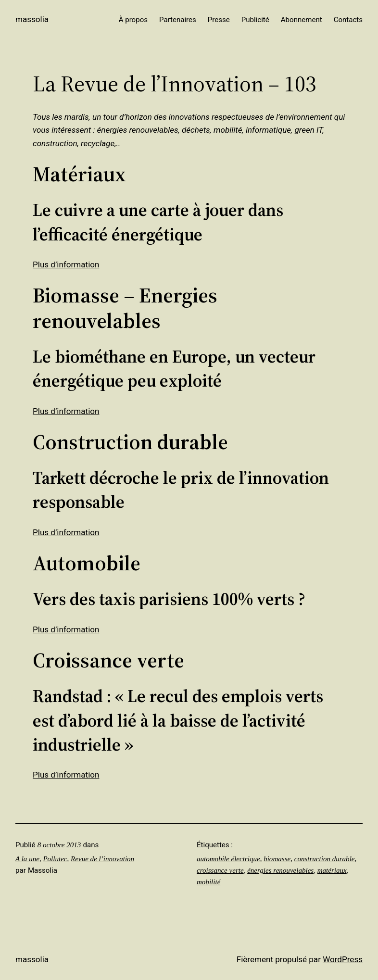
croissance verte (220, 870)
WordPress (343, 959)
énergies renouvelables (280, 870)
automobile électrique (228, 859)
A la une (27, 859)
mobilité (208, 882)
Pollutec (55, 859)
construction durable (325, 859)
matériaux (332, 870)
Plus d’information (66, 264)
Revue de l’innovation (102, 859)
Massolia (32, 19)
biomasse (277, 859)
